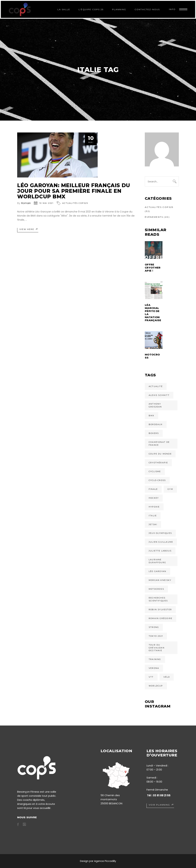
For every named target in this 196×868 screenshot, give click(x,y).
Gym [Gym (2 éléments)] (170, 489)
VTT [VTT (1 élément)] (151, 677)
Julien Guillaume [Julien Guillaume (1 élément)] (161, 542)
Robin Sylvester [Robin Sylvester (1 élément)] (160, 610)
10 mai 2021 (46, 203)
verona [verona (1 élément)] (154, 668)
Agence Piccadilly (105, 861)
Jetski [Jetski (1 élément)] (153, 524)
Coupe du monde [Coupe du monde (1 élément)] (160, 454)
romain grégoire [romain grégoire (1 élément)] (161, 618)
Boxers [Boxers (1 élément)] (154, 433)
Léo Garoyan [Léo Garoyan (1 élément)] (157, 571)
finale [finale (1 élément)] (153, 489)
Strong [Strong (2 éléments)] (154, 627)
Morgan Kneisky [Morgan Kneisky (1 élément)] (160, 580)
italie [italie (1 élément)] (153, 516)
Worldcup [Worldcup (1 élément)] (156, 686)
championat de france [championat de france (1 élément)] (159, 444)
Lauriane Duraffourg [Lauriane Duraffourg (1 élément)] (157, 561)
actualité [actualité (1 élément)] (156, 386)
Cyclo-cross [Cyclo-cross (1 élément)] (157, 480)
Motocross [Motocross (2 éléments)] (156, 589)
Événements (154, 217)
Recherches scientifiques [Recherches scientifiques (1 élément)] (158, 599)
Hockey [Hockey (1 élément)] (154, 498)
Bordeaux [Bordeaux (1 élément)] (156, 424)
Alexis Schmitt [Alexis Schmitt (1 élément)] (159, 395)
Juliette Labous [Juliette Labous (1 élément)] (160, 551)
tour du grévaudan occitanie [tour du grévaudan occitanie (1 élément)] (157, 648)
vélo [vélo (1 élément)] (167, 677)
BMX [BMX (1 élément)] (152, 416)
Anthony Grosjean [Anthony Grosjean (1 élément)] (155, 405)
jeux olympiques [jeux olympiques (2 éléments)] (160, 533)
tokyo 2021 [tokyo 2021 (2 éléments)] (156, 636)
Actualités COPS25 (75, 203)
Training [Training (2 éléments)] (155, 659)
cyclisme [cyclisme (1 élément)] (155, 471)
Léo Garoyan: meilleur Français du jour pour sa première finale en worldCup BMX (74, 191)
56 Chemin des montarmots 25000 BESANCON (111, 799)
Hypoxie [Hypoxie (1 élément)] (154, 507)
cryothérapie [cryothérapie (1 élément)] (158, 463)
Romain (26, 203)
